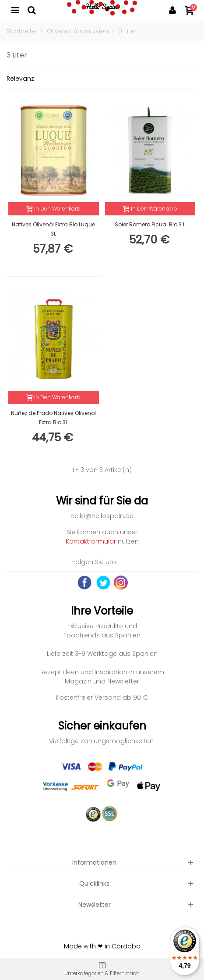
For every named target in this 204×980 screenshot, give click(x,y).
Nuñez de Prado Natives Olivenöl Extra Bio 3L (53, 418)
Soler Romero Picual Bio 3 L (150, 224)
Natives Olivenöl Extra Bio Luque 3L (53, 229)
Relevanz (20, 79)
